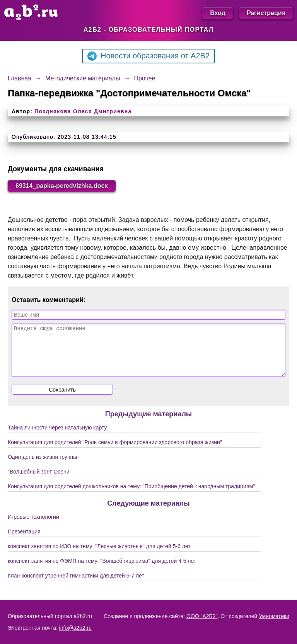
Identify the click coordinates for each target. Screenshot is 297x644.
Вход (218, 13)
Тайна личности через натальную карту (57, 437)
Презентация (24, 541)
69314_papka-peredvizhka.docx (62, 186)
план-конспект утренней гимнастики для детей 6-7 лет (76, 585)
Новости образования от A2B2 (148, 56)
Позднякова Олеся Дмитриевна (83, 111)
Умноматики (274, 616)
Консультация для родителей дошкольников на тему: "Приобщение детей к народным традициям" (131, 496)
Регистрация (266, 13)
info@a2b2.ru (75, 628)
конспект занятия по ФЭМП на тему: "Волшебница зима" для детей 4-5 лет (102, 570)
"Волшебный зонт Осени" (40, 481)
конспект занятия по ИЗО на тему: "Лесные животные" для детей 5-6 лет (99, 555)
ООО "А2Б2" (202, 616)
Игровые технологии (33, 526)
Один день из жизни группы (42, 466)
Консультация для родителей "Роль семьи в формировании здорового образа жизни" (115, 451)
